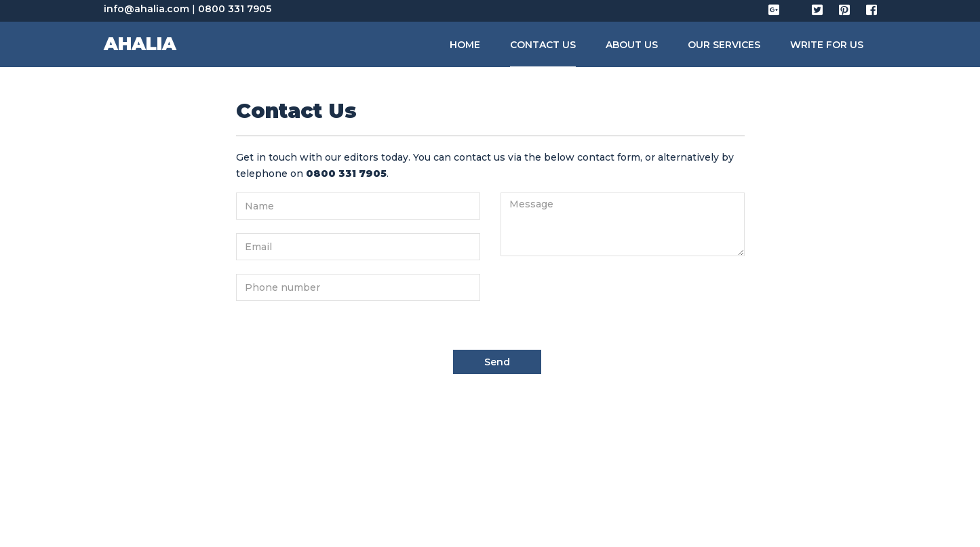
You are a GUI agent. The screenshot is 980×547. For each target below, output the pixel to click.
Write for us (827, 45)
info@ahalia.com (146, 9)
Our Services (724, 45)
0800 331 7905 (235, 9)
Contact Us (543, 45)
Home (465, 45)
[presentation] (604, 296)
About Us (632, 45)
